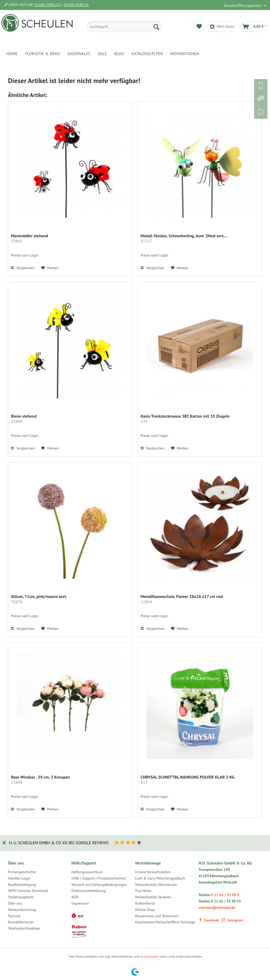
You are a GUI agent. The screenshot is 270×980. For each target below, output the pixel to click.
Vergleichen (23, 268)
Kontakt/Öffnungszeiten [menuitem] (243, 6)
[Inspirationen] (185, 54)
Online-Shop (145, 910)
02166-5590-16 (76, 5)
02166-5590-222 (48, 5)
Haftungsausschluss (87, 872)
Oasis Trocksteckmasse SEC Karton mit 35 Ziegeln (185, 419)
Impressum (80, 903)
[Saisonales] (79, 54)
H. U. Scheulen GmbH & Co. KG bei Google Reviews (59, 843)
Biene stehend (24, 419)
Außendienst (145, 903)
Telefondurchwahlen (24, 928)
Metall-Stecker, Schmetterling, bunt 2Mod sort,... (184, 238)
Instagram (232, 920)
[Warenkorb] (254, 27)
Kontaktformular (21, 922)
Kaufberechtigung (22, 885)
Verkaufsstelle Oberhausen (156, 885)
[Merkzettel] (199, 27)
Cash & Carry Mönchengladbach (160, 878)
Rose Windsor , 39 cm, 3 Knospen (40, 780)
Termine (14, 916)
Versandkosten (150, 956)
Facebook (209, 920)
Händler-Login (19, 878)
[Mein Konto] (222, 27)
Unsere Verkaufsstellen (153, 872)
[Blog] (119, 54)
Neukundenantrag (22, 910)
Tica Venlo (143, 891)
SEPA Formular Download (28, 891)
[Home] (12, 54)
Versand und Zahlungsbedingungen (99, 885)
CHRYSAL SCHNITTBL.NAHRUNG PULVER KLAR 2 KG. (188, 780)
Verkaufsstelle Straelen (153, 897)
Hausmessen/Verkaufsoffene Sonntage (165, 922)
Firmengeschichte (22, 872)
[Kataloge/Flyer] (147, 54)
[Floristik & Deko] (42, 54)
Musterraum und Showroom (157, 916)
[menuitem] (124, 27)
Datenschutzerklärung (89, 891)
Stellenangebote (21, 897)
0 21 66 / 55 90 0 (225, 895)
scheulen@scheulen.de (217, 907)
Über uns (15, 903)
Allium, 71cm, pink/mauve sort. (39, 599)
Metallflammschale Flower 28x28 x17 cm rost (182, 599)
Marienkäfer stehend (29, 238)
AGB (75, 897)
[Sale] (102, 54)
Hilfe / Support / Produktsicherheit (99, 878)
